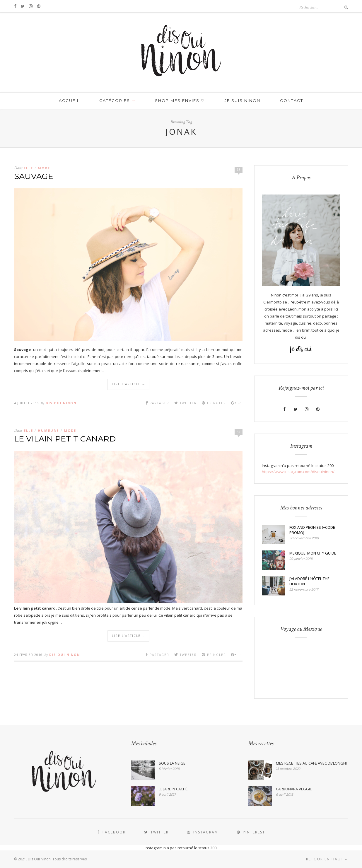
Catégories (115, 100)
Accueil (69, 100)
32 (239, 432)
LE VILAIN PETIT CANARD (65, 439)
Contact (292, 100)
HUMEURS (48, 430)
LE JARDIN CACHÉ (173, 789)
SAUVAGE (34, 176)
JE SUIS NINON (243, 100)
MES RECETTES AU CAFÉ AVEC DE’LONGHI (311, 763)
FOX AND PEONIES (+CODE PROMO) (312, 530)
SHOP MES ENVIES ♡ (180, 100)
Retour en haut (327, 859)
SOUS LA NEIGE (172, 763)
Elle (28, 168)
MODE (44, 168)
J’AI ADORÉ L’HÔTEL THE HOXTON (309, 581)
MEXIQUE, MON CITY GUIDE (313, 553)
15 (239, 170)
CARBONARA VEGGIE (294, 789)
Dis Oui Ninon (61, 403)
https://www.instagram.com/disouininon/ (298, 472)
